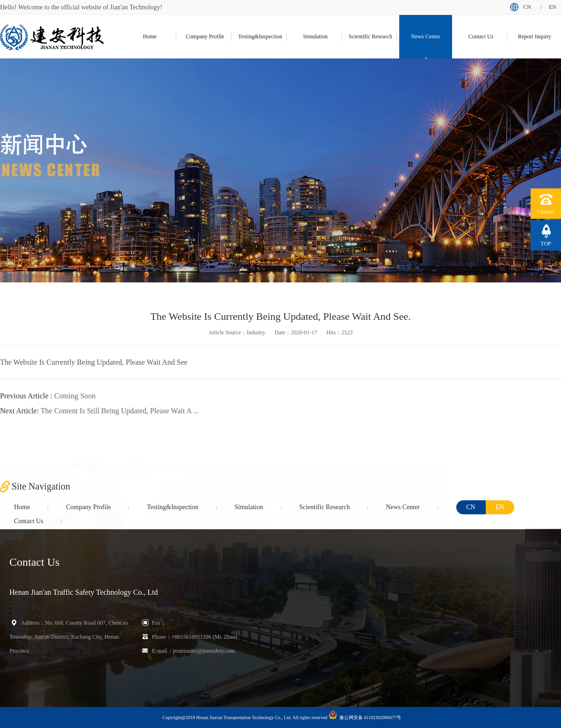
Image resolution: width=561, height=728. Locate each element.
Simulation (315, 36)
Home (150, 36)
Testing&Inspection (260, 36)
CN (527, 7)
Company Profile (205, 36)
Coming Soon (48, 396)
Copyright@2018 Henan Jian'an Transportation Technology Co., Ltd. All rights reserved (245, 717)
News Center (425, 36)
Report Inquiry (535, 36)
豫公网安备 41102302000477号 (365, 715)
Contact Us (481, 36)
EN (553, 7)
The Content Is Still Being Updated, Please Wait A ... (99, 411)
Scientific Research (370, 36)
